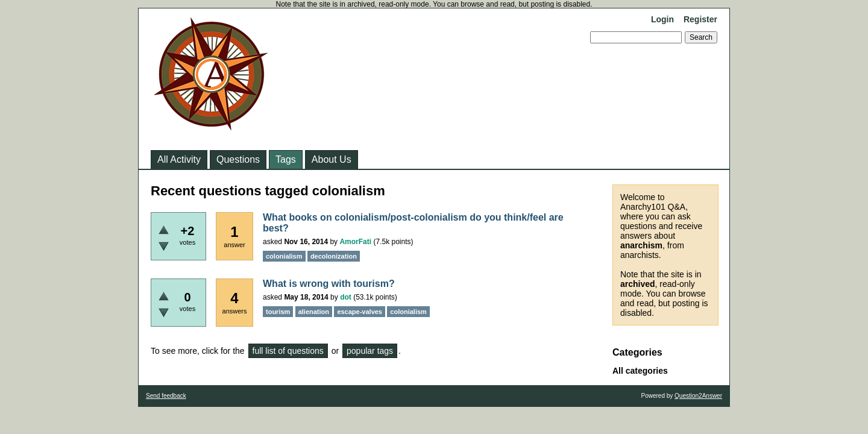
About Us (332, 159)
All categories (640, 371)
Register (700, 19)
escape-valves (360, 312)
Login (662, 19)
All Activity (179, 159)
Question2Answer (698, 396)
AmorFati (355, 242)
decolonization (334, 256)
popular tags (370, 351)
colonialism (284, 256)
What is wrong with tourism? (329, 284)
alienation (314, 312)
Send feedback (166, 396)
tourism (278, 312)
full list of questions (288, 351)
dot (346, 297)
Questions (238, 159)
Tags (286, 159)
